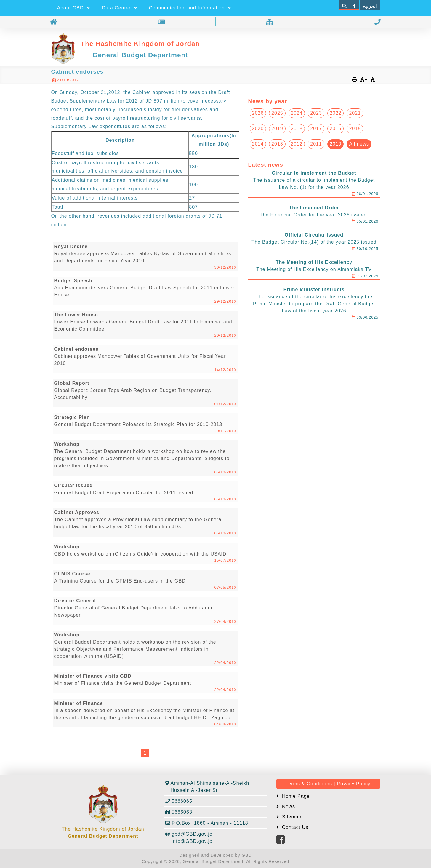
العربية (370, 6)
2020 (258, 129)
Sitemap (291, 817)
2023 (316, 113)
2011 (316, 144)
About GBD (74, 8)
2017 (316, 129)
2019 (277, 129)
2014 (258, 144)
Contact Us (295, 827)
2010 (336, 144)
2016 (336, 129)
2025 (277, 113)
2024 (297, 113)
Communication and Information (190, 8)
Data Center (120, 8)
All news (359, 144)
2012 (297, 144)
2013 (277, 144)
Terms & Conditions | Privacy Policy (328, 784)
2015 (355, 129)
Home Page (295, 796)
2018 (297, 129)
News (288, 806)
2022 (336, 113)
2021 (355, 113)
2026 (258, 113)
